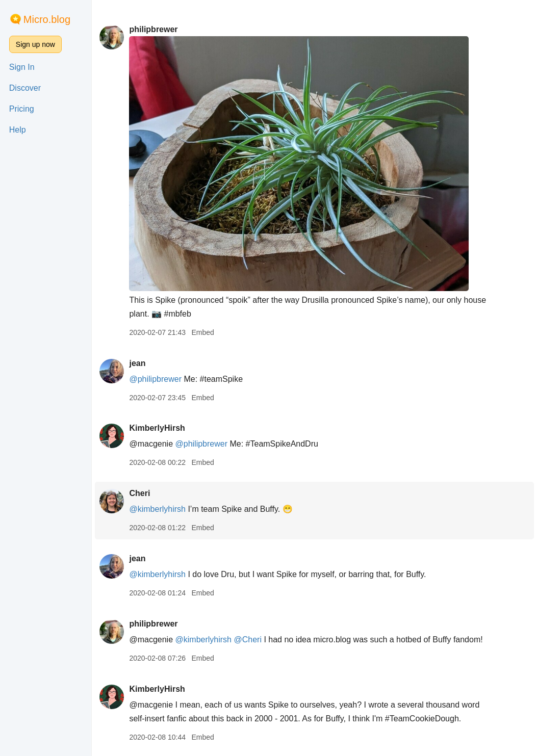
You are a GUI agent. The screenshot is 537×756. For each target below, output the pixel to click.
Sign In (22, 67)
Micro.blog (47, 19)
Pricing (22, 109)
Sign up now (35, 44)
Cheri (139, 493)
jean (137, 363)
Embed (202, 332)
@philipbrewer (155, 379)
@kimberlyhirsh (157, 509)
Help (18, 130)
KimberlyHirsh (157, 428)
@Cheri (247, 640)
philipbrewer (153, 29)
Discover (25, 88)
